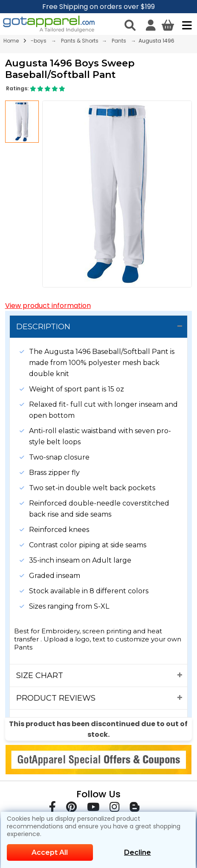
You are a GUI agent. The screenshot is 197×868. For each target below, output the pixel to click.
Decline (138, 852)
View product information (48, 306)
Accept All (50, 852)
